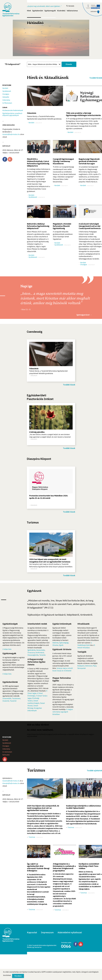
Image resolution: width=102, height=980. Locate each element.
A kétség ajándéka (37, 432)
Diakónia (56, 643)
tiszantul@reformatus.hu (11, 134)
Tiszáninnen (16, 698)
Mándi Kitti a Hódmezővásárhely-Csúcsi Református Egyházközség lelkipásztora (38, 162)
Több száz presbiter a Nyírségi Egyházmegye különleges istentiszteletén (83, 114)
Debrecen (89, 666)
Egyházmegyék (50, 11)
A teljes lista (7, 649)
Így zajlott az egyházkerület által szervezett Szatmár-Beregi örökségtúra (38, 867)
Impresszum (47, 932)
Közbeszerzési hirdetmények (13, 110)
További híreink (96, 78)
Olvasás (69, 64)
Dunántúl (6, 701)
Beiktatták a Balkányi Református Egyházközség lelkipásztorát (38, 226)
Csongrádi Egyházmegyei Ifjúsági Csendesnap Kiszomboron (63, 161)
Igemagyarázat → (84, 315)
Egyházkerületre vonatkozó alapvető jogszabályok (12, 114)
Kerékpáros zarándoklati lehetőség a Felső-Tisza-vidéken (89, 866)
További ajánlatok (94, 771)
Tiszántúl (13, 701)
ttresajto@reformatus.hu (11, 783)
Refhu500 (6, 755)
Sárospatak (82, 668)
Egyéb (61, 645)
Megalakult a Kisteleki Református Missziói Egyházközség (62, 226)
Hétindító (6, 97)
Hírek (29, 11)
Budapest (81, 666)
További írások (69, 385)
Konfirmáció (40, 653)
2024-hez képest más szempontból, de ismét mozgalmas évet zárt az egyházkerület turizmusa (43, 808)
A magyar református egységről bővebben (63, 712)
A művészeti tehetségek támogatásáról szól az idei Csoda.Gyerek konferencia (90, 226)
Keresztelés (41, 650)
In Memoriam (7, 103)
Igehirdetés (32, 650)
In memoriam (7, 752)
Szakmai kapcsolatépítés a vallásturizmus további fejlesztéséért (83, 807)
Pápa (95, 666)
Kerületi (5, 88)
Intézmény (6, 100)
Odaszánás (32, 113)
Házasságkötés (33, 655)
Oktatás (55, 645)
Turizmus (32, 837)
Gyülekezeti (7, 91)
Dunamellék (7, 698)
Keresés (70, 6)
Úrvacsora (31, 653)
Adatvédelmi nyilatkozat (70, 932)
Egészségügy (64, 643)
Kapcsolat (32, 932)
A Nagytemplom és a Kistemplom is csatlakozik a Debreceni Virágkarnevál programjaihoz (64, 867)
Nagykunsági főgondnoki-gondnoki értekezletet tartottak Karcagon (89, 161)
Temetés (42, 655)
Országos (6, 94)
